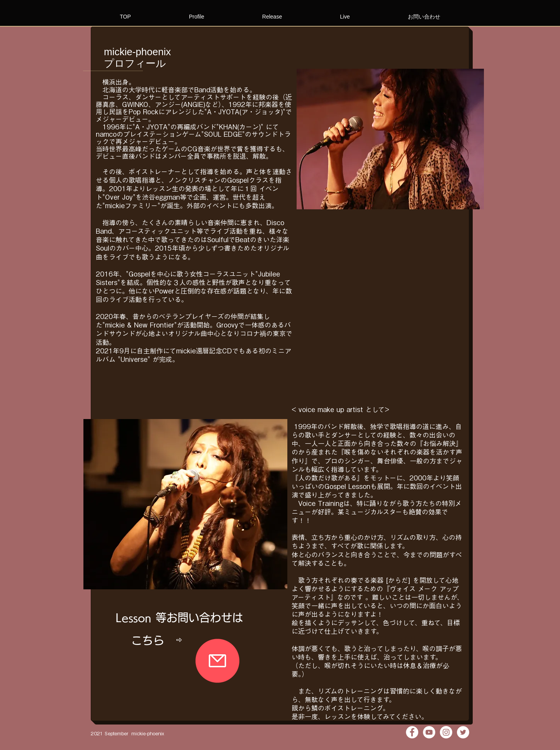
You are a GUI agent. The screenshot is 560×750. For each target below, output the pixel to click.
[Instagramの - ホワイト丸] (446, 732)
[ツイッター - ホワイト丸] (463, 732)
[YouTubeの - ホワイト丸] (429, 732)
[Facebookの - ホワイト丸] (412, 732)
